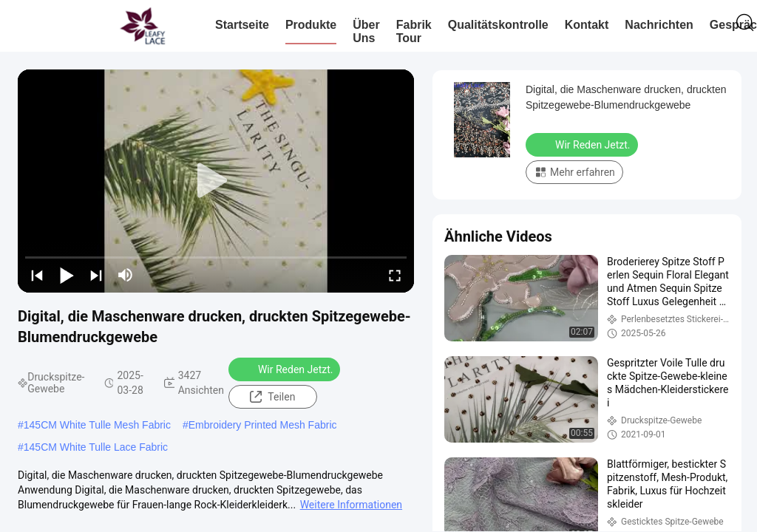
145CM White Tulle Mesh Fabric (97, 425)
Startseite (242, 25)
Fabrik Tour (414, 31)
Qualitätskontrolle (498, 25)
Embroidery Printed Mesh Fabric (263, 425)
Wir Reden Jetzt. (286, 369)
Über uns (366, 31)
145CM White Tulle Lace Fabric (96, 447)
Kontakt (587, 25)
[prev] (37, 275)
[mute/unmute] (126, 275)
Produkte (311, 25)
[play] (216, 181)
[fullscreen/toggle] (395, 275)
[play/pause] (67, 275)
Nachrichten (659, 25)
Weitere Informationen (351, 505)
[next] (96, 275)
